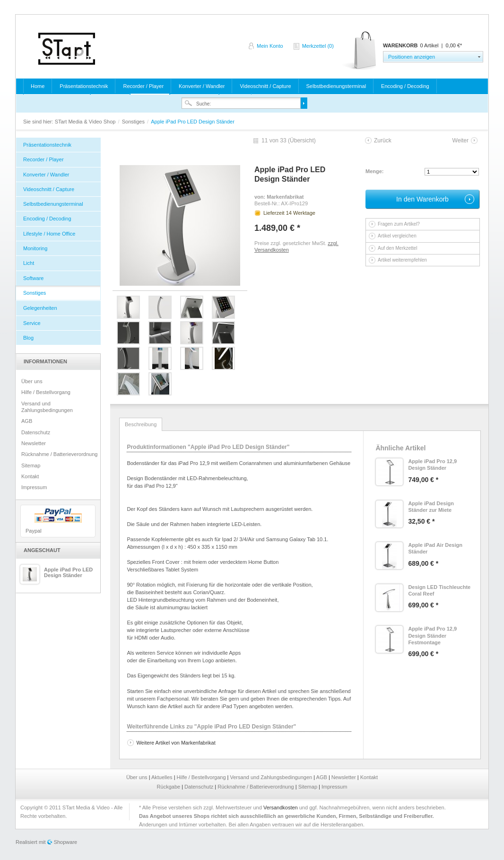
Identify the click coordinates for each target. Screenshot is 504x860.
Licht (29, 263)
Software (33, 278)
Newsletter (34, 443)
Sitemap (31, 465)
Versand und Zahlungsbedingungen (47, 407)
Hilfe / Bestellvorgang (46, 392)
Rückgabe (169, 787)
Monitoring (35, 248)
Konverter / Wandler (202, 86)
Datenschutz (36, 432)
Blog (28, 338)
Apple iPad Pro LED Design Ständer (68, 572)
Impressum (34, 487)
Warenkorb (360, 51)
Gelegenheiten (40, 308)
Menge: (375, 171)
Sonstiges (134, 122)
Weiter (461, 140)
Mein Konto (270, 46)
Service (32, 323)
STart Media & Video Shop (67, 49)
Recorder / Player (143, 86)
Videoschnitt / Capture (265, 86)
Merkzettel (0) (318, 46)
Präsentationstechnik (84, 86)
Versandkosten (281, 807)
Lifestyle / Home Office (49, 234)
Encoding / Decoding (405, 86)
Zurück (383, 140)
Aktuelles (163, 777)
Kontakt (30, 476)
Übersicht (302, 140)
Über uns (32, 381)
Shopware (66, 842)
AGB (27, 421)
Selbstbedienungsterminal (336, 86)
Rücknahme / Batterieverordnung (59, 454)
